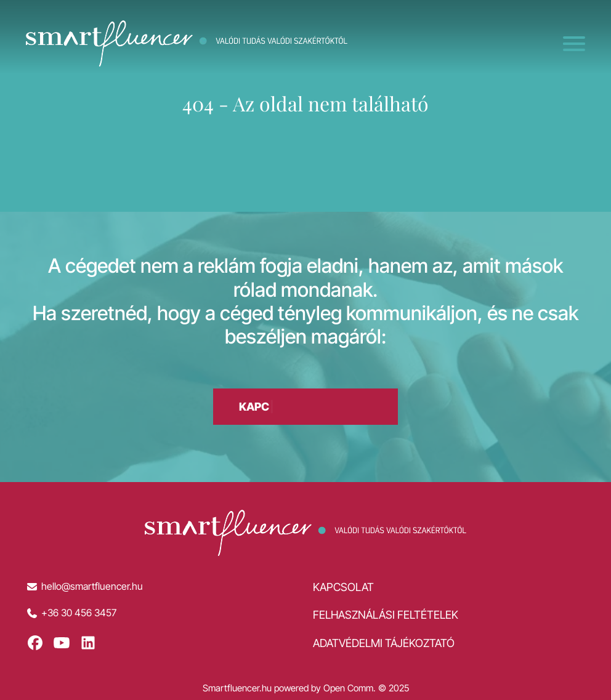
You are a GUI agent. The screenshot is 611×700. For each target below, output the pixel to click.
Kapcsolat (343, 587)
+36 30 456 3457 (79, 613)
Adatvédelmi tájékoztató (384, 643)
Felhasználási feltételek (386, 615)
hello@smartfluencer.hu (92, 586)
